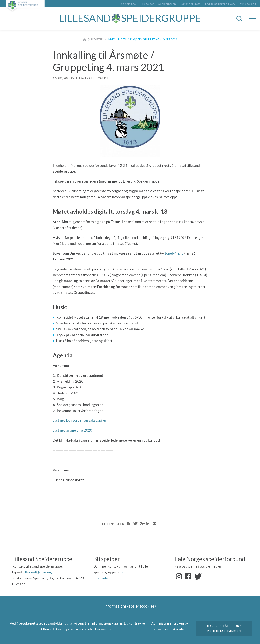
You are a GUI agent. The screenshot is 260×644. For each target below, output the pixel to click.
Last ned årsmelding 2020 (72, 430)
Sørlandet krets (191, 4)
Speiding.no (128, 4)
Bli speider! (102, 578)
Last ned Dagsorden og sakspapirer (80, 420)
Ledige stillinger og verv (220, 4)
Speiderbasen (167, 4)
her (122, 572)
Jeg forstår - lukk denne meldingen (224, 628)
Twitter (197, 577)
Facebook (188, 577)
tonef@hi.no (174, 253)
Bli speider (147, 4)
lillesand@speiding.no (40, 572)
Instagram (179, 577)
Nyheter (97, 39)
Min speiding (248, 4)
